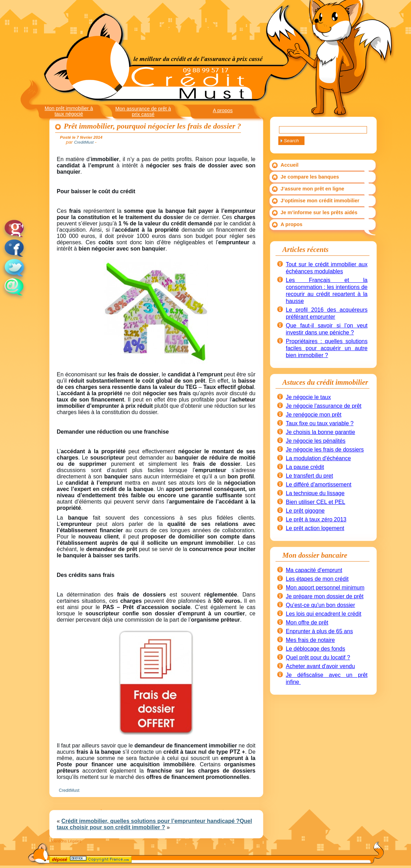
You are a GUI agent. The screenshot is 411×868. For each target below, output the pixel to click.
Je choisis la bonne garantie (321, 432)
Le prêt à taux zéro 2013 (316, 519)
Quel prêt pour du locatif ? (318, 657)
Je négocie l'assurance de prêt (324, 406)
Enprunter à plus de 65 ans (320, 631)
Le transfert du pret (310, 476)
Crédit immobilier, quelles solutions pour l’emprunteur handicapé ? (151, 821)
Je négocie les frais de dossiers (325, 450)
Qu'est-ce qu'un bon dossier (321, 605)
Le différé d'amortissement (319, 484)
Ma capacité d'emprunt (314, 570)
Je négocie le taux (309, 397)
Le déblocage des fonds (316, 649)
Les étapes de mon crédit (317, 579)
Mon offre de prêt (307, 623)
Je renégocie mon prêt (314, 415)
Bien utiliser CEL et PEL (316, 502)
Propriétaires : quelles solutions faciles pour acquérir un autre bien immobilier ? (327, 348)
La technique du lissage (315, 493)
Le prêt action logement (315, 528)
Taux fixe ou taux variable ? (320, 423)
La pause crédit (305, 467)
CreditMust (69, 790)
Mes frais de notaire (311, 640)
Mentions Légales (66, 841)
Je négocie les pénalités (316, 441)
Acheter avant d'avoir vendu (321, 666)
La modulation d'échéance (318, 458)
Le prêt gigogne (305, 511)
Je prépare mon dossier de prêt (325, 596)
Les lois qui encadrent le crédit (324, 614)
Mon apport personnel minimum (325, 588)
